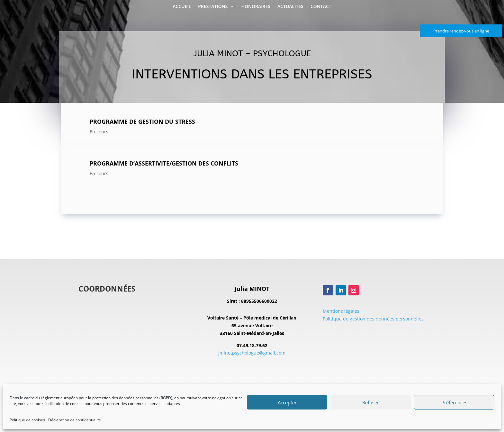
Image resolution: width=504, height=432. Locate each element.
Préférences (454, 402)
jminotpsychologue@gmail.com (252, 353)
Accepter (287, 402)
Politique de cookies (27, 420)
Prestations (213, 7)
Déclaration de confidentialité (75, 420)
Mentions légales (341, 311)
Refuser (371, 402)
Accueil (182, 7)
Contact (321, 7)
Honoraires (256, 7)
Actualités (290, 7)
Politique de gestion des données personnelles (373, 319)
